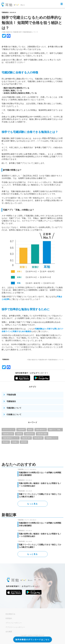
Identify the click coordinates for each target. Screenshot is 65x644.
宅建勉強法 (5, 12)
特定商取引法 (10, 614)
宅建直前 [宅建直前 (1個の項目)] (19, 434)
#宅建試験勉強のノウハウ (30, 32)
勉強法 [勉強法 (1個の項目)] (30, 430)
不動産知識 (11, 395)
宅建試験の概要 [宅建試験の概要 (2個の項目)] (42, 434)
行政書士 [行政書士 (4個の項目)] (15, 442)
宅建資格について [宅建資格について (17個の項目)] (51, 438)
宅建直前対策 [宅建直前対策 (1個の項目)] (29, 434)
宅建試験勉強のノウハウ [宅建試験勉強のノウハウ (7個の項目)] (11, 438)
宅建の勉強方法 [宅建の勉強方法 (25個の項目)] (41, 430)
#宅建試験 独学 (17, 32)
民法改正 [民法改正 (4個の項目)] (6, 442)
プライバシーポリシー (14, 623)
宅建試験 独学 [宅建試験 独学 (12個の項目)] (26, 438)
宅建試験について (14, 408)
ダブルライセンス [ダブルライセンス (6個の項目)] (9, 430)
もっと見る (32, 504)
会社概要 (9, 632)
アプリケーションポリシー (15, 627)
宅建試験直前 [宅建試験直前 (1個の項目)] (38, 438)
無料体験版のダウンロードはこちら (32, 640)
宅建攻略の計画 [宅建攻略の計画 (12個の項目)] (8, 434)
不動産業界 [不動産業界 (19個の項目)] (21, 430)
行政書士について (14, 414)
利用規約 (9, 618)
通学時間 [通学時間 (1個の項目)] (24, 442)
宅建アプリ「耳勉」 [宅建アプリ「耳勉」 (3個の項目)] (55, 430)
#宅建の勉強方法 (7, 32)
